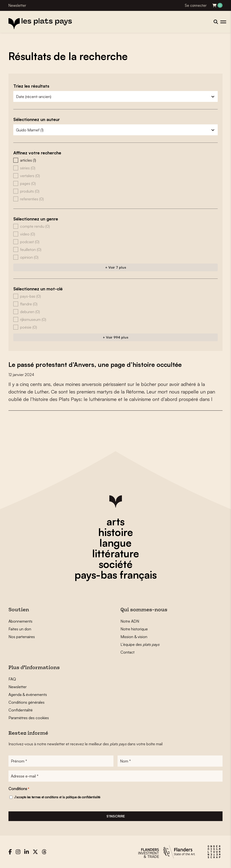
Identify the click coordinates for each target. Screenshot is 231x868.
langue (115, 543)
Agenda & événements (28, 694)
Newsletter (17, 5)
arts (115, 521)
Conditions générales (26, 702)
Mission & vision (134, 637)
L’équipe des (140, 644)
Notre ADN (130, 621)
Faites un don (20, 629)
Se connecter (196, 5)
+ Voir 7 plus (116, 267)
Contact (127, 652)
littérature (116, 553)
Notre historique (134, 629)
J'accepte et (57, 797)
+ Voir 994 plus (115, 337)
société (116, 564)
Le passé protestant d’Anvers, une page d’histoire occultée (95, 364)
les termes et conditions (43, 797)
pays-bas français (116, 575)
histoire (116, 532)
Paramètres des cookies (29, 718)
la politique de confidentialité (81, 797)
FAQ (12, 679)
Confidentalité (21, 710)
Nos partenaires (22, 637)
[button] (115, 160)
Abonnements (20, 621)
